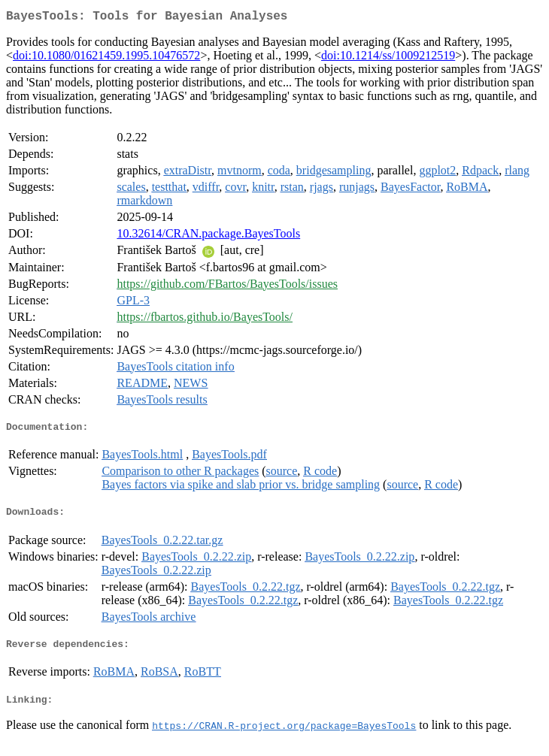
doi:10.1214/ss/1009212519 (388, 58)
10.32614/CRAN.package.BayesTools (208, 236)
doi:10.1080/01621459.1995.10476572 (106, 58)
